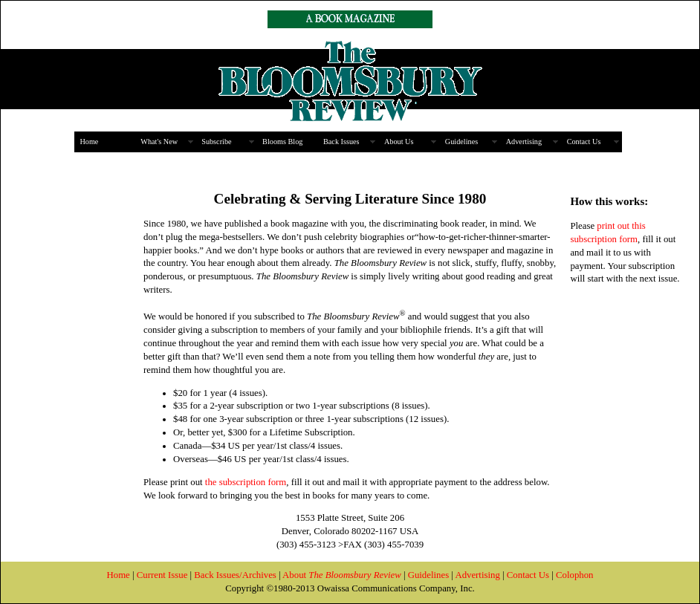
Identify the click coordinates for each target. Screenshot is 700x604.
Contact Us (584, 142)
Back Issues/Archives (235, 575)
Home (89, 142)
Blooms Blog (282, 142)
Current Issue (162, 575)
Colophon (574, 575)
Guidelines (461, 142)
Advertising (524, 142)
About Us (399, 142)
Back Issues (341, 142)
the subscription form (245, 482)
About (342, 575)
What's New (159, 142)
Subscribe (216, 142)
